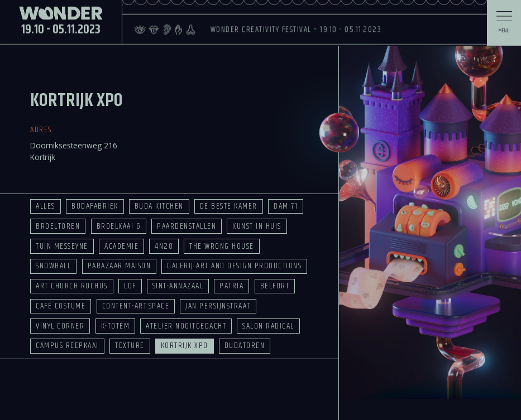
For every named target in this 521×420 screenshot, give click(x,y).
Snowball (53, 266)
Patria (231, 286)
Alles (45, 206)
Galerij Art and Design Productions (234, 266)
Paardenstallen (187, 226)
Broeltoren (58, 226)
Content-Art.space (136, 306)
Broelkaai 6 (119, 226)
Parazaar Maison (119, 266)
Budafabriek (95, 206)
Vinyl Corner (60, 326)
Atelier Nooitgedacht (186, 326)
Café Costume (61, 306)
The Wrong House (221, 246)
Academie (121, 246)
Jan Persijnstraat (218, 306)
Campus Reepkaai (67, 346)
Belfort (275, 286)
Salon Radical (268, 326)
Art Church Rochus (71, 286)
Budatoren (245, 346)
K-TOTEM (115, 326)
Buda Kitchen (159, 206)
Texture (130, 346)
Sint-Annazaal (178, 286)
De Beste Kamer (229, 206)
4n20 (164, 246)
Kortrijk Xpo (185, 346)
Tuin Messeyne (62, 246)
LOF (130, 286)
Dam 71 (286, 206)
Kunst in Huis (257, 226)
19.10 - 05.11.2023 (61, 11)
